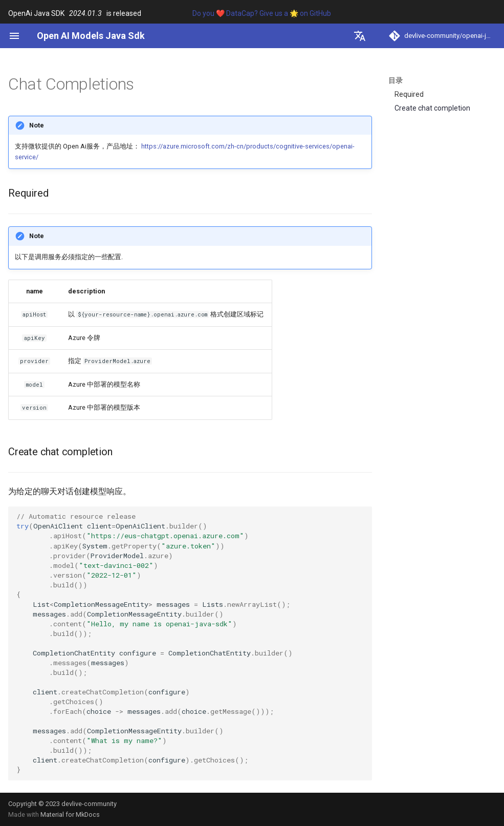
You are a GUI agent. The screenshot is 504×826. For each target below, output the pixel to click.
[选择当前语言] (360, 36)
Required (409, 94)
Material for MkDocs (70, 814)
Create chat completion (432, 108)
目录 (396, 80)
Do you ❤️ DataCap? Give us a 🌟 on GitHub (262, 13)
